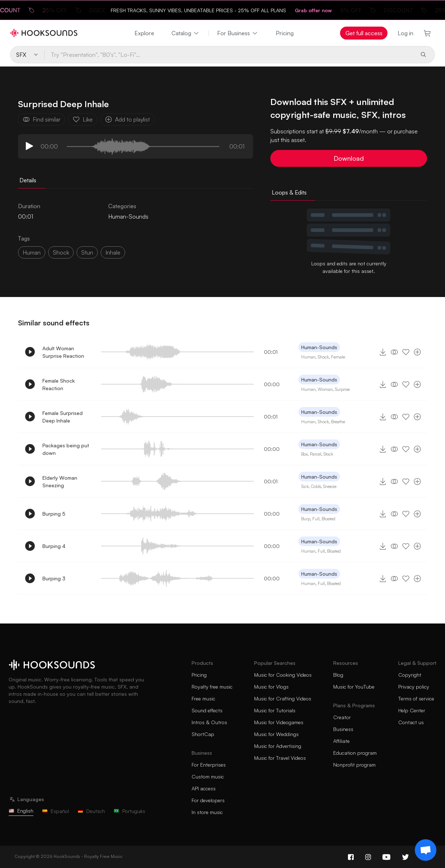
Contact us (411, 722)
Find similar (42, 119)
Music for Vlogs (271, 687)
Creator (342, 717)
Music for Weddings (276, 734)
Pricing (285, 33)
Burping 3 (54, 578)
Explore (144, 33)
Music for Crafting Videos (283, 698)
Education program (355, 753)
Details (28, 180)
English (21, 811)
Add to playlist (127, 119)
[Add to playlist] (417, 352)
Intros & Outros (209, 722)
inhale (113, 252)
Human (32, 252)
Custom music (208, 776)
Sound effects (207, 710)
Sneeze (330, 486)
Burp (306, 519)
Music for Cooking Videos (283, 675)
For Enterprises (209, 765)
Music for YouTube (354, 687)
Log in (405, 33)
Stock (328, 454)
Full (316, 519)
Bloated (329, 519)
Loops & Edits (289, 192)
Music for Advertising (278, 746)
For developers (208, 800)
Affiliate (341, 741)
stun (87, 252)
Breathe (338, 422)
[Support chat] (426, 850)
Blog (338, 675)
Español (56, 811)
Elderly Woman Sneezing (60, 481)
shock (61, 252)
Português (129, 811)
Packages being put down (66, 449)
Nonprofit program (354, 765)
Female (338, 357)
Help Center (412, 710)
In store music (207, 812)
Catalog (186, 33)
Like (83, 119)
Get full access (364, 33)
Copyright (410, 675)
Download (349, 158)
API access (204, 788)
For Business (238, 33)
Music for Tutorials (275, 710)
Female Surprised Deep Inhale (63, 417)
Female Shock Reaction (59, 384)
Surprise (342, 389)
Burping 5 (54, 514)
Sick (305, 486)
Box (304, 454)
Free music (203, 698)
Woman (325, 389)
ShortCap (203, 734)
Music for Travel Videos (280, 758)
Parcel (316, 454)
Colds (316, 486)
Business (343, 729)
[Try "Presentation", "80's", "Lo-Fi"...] (229, 55)
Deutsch (91, 811)
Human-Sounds (128, 216)
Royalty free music (212, 687)
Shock (323, 357)
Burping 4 (54, 546)
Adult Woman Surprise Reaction (63, 352)
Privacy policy (414, 687)
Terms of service (416, 698)
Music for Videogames (279, 722)
